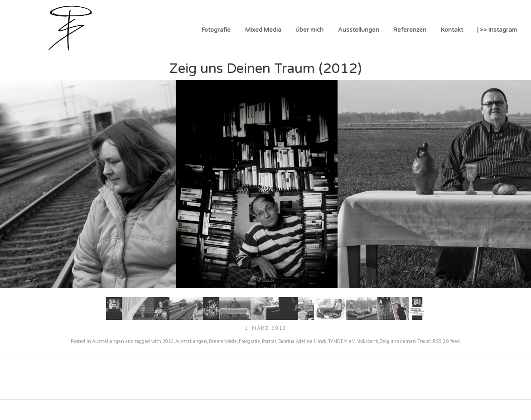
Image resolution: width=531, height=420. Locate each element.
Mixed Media (263, 30)
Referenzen (410, 30)
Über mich (309, 30)
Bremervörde (223, 341)
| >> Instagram (497, 30)
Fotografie (216, 30)
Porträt (269, 341)
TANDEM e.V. (342, 341)
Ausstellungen (359, 30)
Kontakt (452, 30)
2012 (168, 341)
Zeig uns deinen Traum (405, 341)
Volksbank (367, 341)
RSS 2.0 (441, 341)
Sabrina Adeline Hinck (302, 341)
